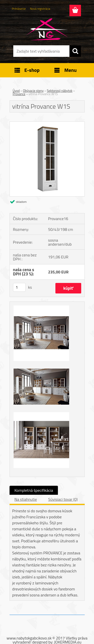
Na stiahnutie (26, 499)
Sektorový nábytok (60, 91)
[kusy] (19, 287)
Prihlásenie (19, 9)
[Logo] (47, 29)
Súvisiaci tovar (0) (63, 499)
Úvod (16, 91)
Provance (19, 94)
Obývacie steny (33, 91)
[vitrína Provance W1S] (47, 124)
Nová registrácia (40, 9)
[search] (75, 51)
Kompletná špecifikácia (34, 490)
